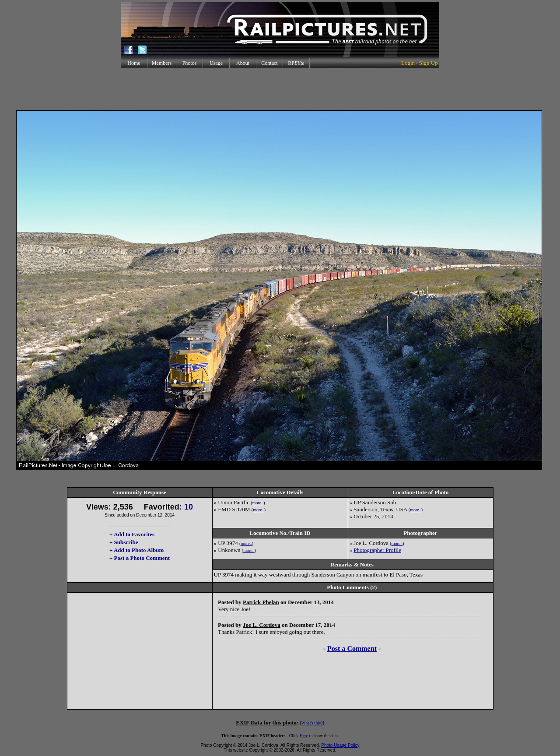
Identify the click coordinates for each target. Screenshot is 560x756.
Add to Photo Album (139, 550)
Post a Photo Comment (142, 558)
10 (189, 507)
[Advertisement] (280, 89)
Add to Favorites (134, 534)
